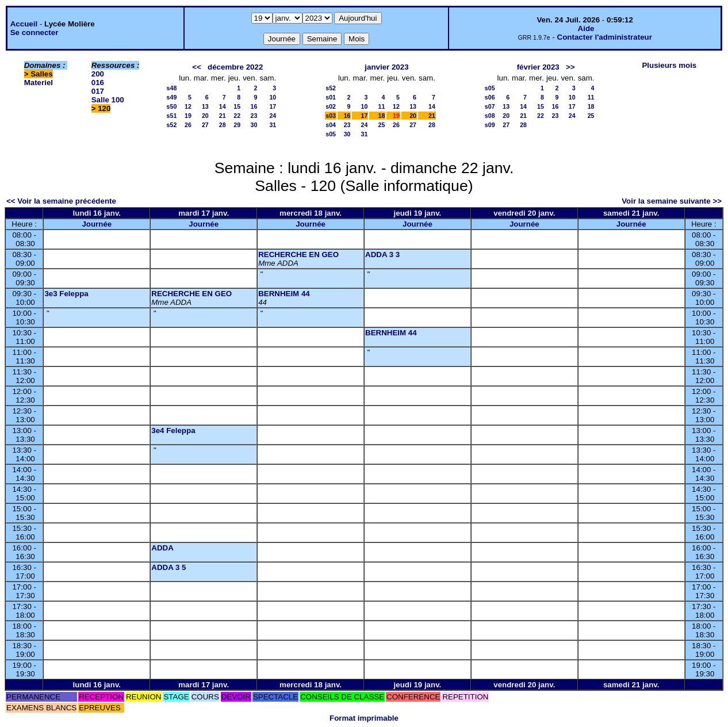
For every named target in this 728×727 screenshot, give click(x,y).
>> (570, 67)
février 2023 (538, 67)
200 (98, 74)
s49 (172, 97)
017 (98, 91)
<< (197, 67)
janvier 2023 (386, 67)
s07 (490, 106)
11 (381, 106)
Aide (586, 28)
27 (205, 125)
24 (273, 116)
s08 (490, 116)
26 (188, 125)
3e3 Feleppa (66, 294)
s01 (331, 97)
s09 (490, 125)
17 (273, 106)
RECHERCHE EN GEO (298, 255)
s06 (490, 97)
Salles (42, 74)
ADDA (162, 548)
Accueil (24, 24)
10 (273, 97)
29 (237, 125)
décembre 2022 (235, 67)
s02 (331, 106)
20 (205, 116)
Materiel (39, 83)
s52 (172, 125)
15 (237, 106)
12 (188, 106)
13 (205, 106)
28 (223, 125)
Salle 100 (108, 100)
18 (381, 116)
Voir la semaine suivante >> (672, 201)
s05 (331, 134)
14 (223, 106)
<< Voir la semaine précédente (61, 201)
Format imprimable (364, 718)
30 (254, 125)
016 (98, 83)
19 (188, 116)
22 (237, 116)
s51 (172, 116)
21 (223, 116)
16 (254, 106)
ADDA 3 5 (168, 567)
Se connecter (35, 32)
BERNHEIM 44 (284, 294)
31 (273, 125)
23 (254, 116)
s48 (172, 88)
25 (381, 125)
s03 (331, 116)
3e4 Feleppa (173, 431)
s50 (172, 106)
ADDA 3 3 (382, 255)
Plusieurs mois (669, 65)
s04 (331, 125)
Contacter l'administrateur (605, 37)
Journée (97, 224)
